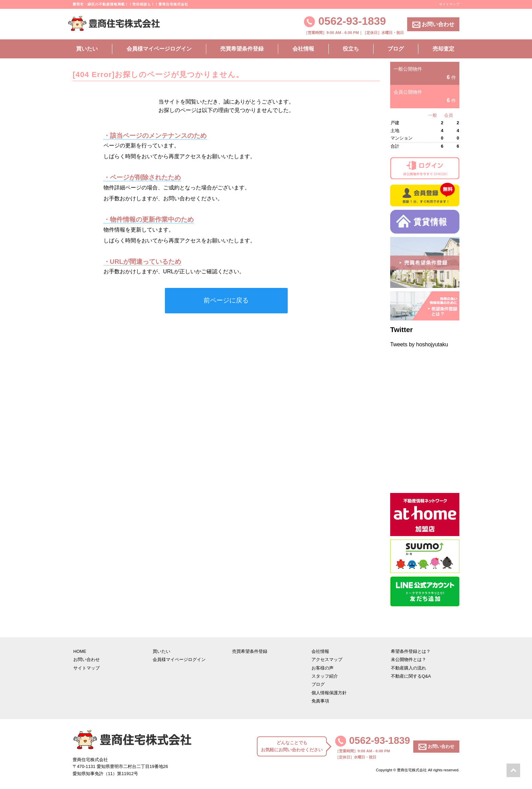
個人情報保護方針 (329, 693)
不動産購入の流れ (408, 668)
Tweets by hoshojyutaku (419, 344)
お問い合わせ (433, 25)
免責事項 (320, 701)
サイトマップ (449, 4)
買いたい (87, 49)
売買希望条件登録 (242, 49)
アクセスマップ (327, 659)
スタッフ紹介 (325, 676)
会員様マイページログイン (159, 49)
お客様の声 (322, 668)
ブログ (396, 49)
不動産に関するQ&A (411, 676)
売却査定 (443, 49)
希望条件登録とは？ (411, 651)
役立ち (351, 49)
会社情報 (303, 49)
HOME (80, 651)
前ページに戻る (226, 300)
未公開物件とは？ (408, 659)
